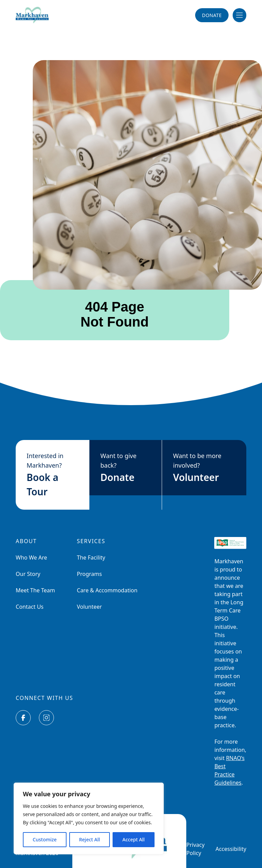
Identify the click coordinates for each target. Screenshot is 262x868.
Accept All (134, 839)
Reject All (90, 839)
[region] (89, 818)
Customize (45, 839)
